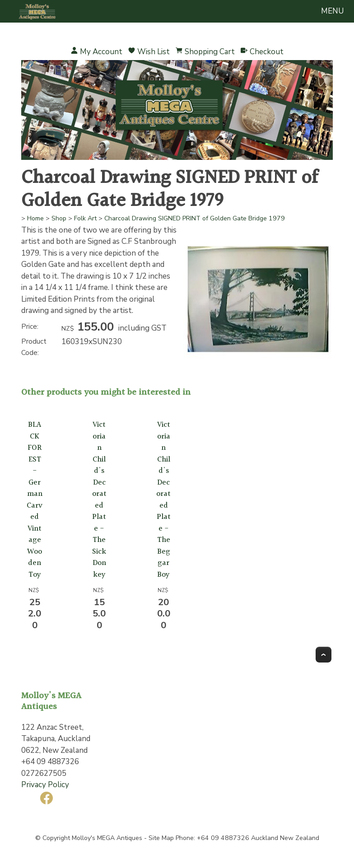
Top (324, 655)
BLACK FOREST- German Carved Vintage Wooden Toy (35, 500)
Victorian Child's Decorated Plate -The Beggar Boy (163, 500)
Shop (59, 218)
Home (35, 218)
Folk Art (85, 218)
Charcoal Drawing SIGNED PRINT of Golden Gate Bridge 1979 (195, 218)
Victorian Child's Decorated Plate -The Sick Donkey (99, 500)
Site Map (161, 838)
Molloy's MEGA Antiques (107, 838)
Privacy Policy (45, 785)
